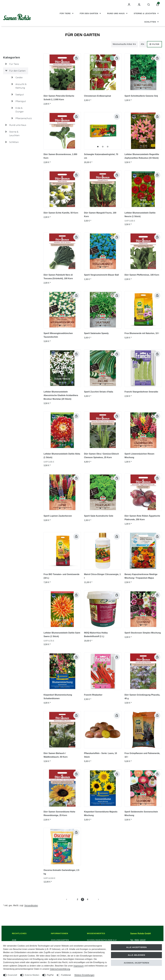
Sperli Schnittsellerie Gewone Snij (141, 96)
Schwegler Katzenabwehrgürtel (101, 156)
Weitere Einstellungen (84, 975)
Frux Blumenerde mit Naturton (142, 333)
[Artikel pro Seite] (143, 44)
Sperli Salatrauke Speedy (96, 333)
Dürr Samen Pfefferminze (142, 275)
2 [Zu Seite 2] (78, 899)
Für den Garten (89, 13)
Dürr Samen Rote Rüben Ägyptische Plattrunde (142, 518)
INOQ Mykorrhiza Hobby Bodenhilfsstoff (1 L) (96, 635)
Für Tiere (65, 13)
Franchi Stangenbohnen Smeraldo (141, 392)
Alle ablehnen (137, 955)
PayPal (50, 975)
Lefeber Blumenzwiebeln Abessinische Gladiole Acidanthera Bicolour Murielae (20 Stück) (61, 395)
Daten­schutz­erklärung (60, 969)
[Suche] (149, 5)
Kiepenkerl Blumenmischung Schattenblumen (58, 697)
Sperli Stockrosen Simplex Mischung (143, 633)
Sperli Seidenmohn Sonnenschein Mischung (141, 814)
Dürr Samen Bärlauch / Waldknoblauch (56, 755)
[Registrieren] (139, 5)
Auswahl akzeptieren (136, 963)
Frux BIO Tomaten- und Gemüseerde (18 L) (61, 576)
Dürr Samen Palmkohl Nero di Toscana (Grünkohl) (58, 277)
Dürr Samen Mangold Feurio (100, 215)
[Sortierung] (124, 44)
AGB (14, 940)
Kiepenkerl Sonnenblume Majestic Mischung (101, 814)
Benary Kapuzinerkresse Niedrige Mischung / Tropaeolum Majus (141, 576)
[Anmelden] (129, 5)
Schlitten (150, 22)
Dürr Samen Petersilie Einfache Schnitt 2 (59, 98)
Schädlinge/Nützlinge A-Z (102, 940)
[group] (103, 72)
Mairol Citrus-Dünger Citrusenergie (102, 576)
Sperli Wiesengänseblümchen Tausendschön (58, 335)
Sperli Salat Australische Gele (99, 516)
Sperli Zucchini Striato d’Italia (99, 392)
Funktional (66, 975)
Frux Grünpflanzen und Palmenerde (142, 755)
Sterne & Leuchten (145, 13)
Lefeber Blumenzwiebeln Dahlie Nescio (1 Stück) (140, 215)
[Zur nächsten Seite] (95, 899)
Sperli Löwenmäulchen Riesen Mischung (139, 456)
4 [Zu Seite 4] (87, 899)
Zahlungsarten (60, 940)
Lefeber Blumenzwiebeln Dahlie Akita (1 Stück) (62, 456)
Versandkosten (31, 905)
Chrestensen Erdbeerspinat (98, 96)
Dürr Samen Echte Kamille (61, 213)
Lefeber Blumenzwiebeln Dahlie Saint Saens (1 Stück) (62, 635)
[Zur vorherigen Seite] (70, 899)
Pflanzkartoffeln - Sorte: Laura (100, 755)
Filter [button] (154, 44)
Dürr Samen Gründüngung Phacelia (142, 697)
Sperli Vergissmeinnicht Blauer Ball (101, 275)
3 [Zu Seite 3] (83, 899)
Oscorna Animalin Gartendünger (61, 872)
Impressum (79, 966)
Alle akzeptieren (136, 947)
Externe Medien (32, 975)
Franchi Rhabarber (93, 695)
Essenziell (12, 975)
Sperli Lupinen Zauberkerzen (58, 516)
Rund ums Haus (116, 13)
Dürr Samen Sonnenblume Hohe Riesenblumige (59, 814)
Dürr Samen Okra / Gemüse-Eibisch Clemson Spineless (101, 456)
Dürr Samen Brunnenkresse (60, 156)
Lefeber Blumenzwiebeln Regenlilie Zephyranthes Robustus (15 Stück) (142, 156)
